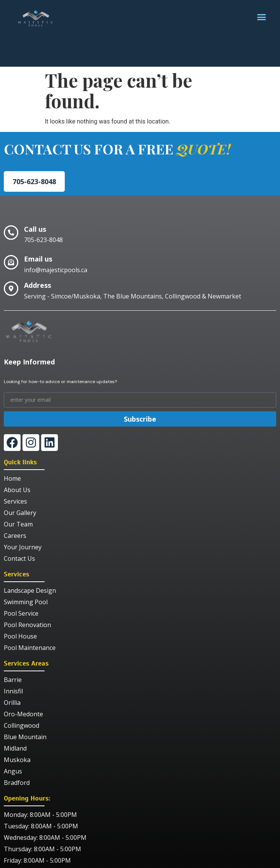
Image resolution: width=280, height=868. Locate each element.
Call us (35, 229)
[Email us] (11, 262)
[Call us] (11, 233)
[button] (262, 17)
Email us (38, 259)
